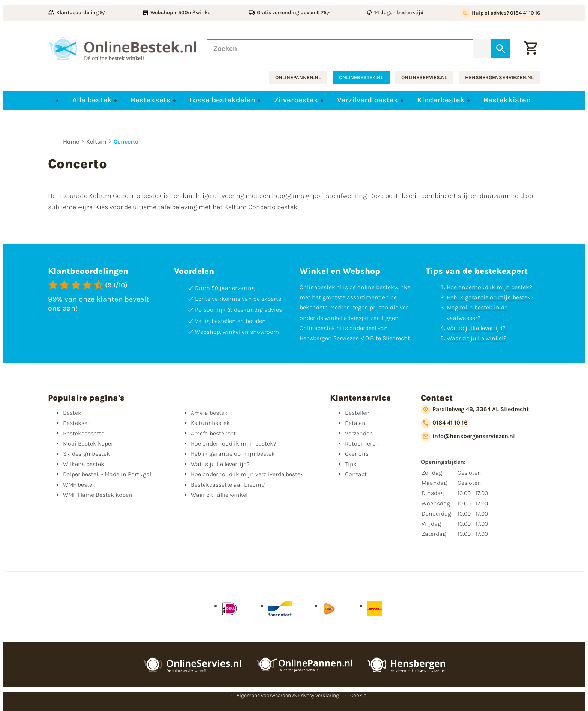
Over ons (357, 454)
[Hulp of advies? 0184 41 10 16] (500, 13)
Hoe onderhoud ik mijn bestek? (489, 287)
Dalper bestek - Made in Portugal (107, 474)
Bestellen (357, 413)
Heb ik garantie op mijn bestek (233, 454)
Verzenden (359, 433)
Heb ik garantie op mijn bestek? (490, 297)
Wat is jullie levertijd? (476, 328)
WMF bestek (79, 485)
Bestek (72, 413)
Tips (351, 464)
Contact (356, 474)
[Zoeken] (340, 49)
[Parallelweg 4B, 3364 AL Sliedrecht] (475, 409)
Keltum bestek (210, 423)
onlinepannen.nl (298, 77)
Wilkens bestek (84, 464)
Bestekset (76, 423)
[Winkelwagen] (531, 49)
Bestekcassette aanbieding (228, 485)
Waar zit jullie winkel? (476, 338)
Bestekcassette (84, 433)
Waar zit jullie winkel (219, 495)
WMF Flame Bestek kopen (98, 495)
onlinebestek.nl (361, 77)
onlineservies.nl (424, 77)
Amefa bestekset (213, 433)
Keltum (96, 142)
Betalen (355, 423)
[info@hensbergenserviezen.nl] (468, 436)
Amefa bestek (209, 413)
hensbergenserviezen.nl (499, 77)
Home (71, 142)
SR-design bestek (86, 454)
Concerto (126, 142)
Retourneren (362, 443)
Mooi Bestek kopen (89, 443)
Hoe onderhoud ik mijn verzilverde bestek (247, 474)
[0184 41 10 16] (444, 423)
